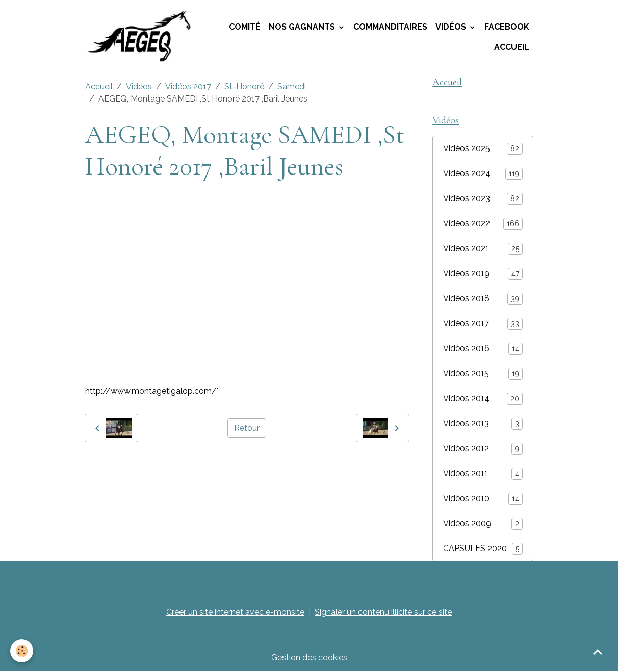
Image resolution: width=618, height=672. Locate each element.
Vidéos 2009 (483, 524)
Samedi (292, 86)
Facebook (507, 27)
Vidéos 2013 (483, 424)
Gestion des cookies (309, 657)
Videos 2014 (483, 399)
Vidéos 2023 (483, 199)
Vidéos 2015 (483, 374)
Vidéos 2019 (483, 274)
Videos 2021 (483, 249)
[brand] (143, 37)
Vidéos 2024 (483, 174)
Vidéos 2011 (483, 474)
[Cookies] (22, 651)
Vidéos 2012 (483, 449)
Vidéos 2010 (483, 499)
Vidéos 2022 (483, 224)
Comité (245, 27)
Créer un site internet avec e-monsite (235, 612)
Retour (247, 428)
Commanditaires (390, 27)
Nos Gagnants (303, 27)
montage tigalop (117, 465)
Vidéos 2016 (483, 349)
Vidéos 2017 (188, 86)
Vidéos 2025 (483, 149)
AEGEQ (168, 465)
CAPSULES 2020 (483, 549)
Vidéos (452, 27)
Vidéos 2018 (483, 299)
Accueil (512, 47)
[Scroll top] (598, 652)
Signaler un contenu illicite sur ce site (383, 612)
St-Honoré (244, 86)
